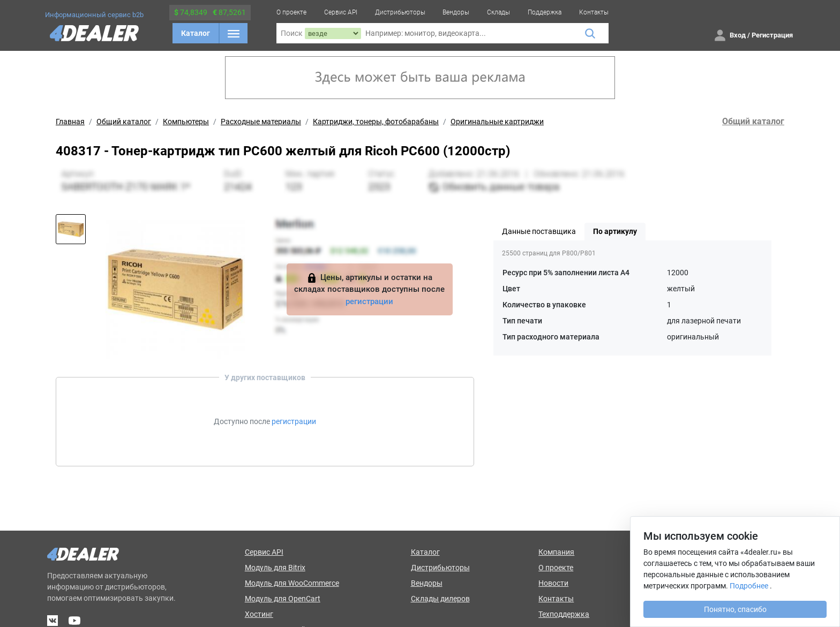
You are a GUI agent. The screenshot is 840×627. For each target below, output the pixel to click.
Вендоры (456, 12)
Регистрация (772, 35)
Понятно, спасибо (735, 609)
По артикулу (615, 231)
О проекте (291, 12)
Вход (738, 35)
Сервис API (341, 12)
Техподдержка (564, 614)
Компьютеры (186, 122)
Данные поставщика (539, 231)
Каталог (196, 33)
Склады (498, 12)
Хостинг (259, 614)
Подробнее (749, 586)
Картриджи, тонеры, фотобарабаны (376, 122)
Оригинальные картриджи (497, 122)
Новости (553, 583)
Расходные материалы (261, 122)
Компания (556, 552)
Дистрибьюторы (400, 12)
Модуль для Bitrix (275, 568)
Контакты (594, 12)
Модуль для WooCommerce (292, 583)
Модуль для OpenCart (283, 599)
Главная (70, 122)
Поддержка (545, 12)
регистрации (369, 301)
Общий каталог (124, 122)
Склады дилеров (440, 599)
